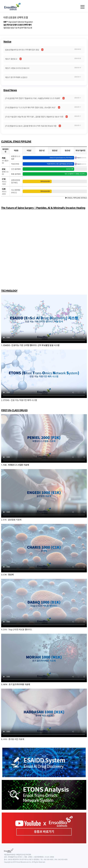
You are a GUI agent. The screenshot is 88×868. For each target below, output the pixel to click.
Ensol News (10, 90)
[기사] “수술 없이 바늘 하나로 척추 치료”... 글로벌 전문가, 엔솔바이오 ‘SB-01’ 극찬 (34, 117)
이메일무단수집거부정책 (23, 855)
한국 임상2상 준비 (45, 181)
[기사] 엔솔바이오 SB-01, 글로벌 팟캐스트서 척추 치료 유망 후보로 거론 (31, 126)
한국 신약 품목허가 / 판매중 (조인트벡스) (75, 174)
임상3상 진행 (69, 169)
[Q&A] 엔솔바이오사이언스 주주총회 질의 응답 (22, 50)
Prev (4, 36)
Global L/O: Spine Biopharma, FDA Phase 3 (61, 158)
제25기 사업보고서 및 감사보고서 (17, 68)
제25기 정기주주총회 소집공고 (16, 77)
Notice (7, 41)
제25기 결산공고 (11, 59)
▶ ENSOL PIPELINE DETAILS (76, 198)
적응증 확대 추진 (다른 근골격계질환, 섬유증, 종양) (60, 164)
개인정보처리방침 (10, 855)
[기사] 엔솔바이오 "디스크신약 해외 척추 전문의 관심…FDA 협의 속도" (30, 108)
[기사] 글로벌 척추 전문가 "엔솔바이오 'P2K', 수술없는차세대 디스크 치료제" (33, 98)
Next (84, 36)
